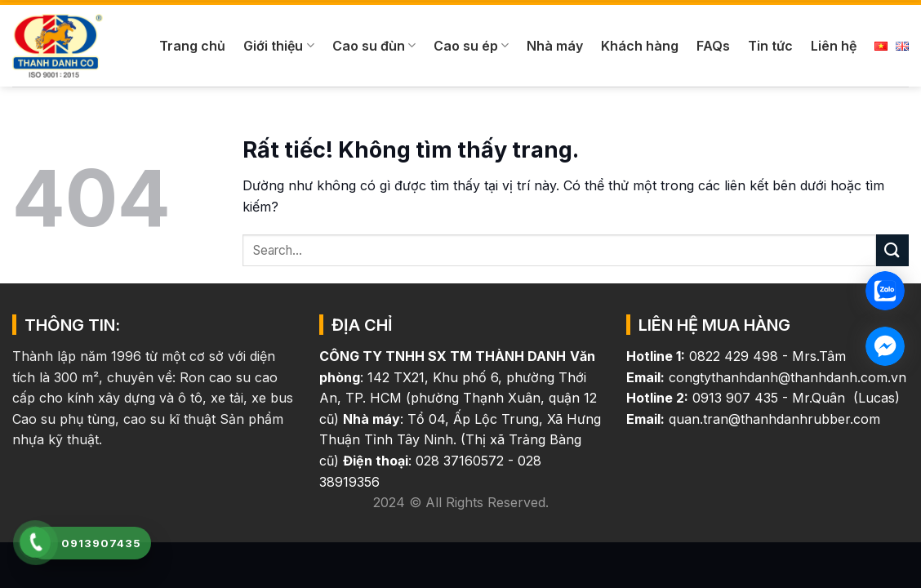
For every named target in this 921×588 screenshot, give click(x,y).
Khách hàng (640, 46)
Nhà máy (555, 46)
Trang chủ (192, 46)
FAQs (713, 46)
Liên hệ (834, 46)
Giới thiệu (278, 46)
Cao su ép (471, 46)
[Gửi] (892, 250)
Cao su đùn (374, 46)
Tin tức (770, 46)
